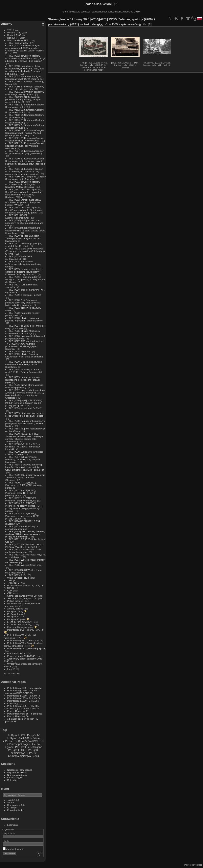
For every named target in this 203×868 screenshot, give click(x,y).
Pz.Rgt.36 (34, 750)
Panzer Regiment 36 (18, 716)
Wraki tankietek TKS (18, 40)
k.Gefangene (35, 747)
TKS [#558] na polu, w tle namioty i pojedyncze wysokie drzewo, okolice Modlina (25, 423)
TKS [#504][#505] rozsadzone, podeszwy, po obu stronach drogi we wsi (24, 223)
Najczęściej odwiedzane (20, 770)
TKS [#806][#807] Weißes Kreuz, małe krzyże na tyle (24, 571)
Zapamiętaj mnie (13, 849)
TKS (42, 741)
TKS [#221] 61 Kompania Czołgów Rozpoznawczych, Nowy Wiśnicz (25, 139)
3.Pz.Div (32, 753)
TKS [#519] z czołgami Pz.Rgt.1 (25, 295)
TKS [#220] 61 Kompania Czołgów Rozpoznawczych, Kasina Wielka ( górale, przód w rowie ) (25, 133)
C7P (10, 593)
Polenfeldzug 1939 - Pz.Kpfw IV (24, 698)
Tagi (10, 800)
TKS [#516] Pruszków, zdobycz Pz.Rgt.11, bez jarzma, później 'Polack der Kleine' (25, 279)
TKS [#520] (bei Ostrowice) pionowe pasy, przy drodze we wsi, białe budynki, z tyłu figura (23, 303)
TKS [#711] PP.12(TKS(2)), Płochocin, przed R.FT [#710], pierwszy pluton (21, 493)
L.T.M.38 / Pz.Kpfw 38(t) (20, 624)
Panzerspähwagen (17, 627)
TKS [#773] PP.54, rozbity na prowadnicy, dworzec (22, 528)
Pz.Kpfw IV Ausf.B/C (26, 741)
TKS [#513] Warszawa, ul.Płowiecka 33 (19, 258)
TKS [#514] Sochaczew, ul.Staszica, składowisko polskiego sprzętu (23, 264)
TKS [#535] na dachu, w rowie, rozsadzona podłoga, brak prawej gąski (23, 380)
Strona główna (58, 19)
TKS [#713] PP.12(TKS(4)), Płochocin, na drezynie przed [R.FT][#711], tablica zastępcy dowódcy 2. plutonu (24, 507)
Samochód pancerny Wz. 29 (22, 596)
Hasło (6, 841)
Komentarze (14, 805)
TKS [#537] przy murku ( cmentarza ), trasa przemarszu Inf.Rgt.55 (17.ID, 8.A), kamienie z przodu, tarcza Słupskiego (25, 394)
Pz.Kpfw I (12, 611)
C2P (10, 591)
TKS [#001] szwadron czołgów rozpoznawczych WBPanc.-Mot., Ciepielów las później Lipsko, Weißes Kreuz (24, 49)
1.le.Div (36, 744)
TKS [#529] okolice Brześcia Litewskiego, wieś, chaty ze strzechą (24, 355)
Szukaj (11, 802)
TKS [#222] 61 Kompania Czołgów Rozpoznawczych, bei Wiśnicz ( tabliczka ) (25, 146)
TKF (10, 580)
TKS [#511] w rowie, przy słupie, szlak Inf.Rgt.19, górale (24, 245)
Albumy (7, 24)
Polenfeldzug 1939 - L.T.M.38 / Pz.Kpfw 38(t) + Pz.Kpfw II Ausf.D (21, 707)
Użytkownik (9, 833)
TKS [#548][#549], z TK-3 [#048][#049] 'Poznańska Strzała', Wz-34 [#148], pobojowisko (24, 403)
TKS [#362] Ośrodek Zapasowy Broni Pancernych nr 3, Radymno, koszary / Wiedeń (23, 202)
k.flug (36, 756)
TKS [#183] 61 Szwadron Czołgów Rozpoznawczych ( (25, 116)
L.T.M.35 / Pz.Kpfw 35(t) (20, 622)
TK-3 (24, 750)
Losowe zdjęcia (15, 778)
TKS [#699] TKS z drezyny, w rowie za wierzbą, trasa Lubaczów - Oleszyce (25, 477)
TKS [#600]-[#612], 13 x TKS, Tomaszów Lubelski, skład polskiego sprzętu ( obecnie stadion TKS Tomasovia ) (24, 438)
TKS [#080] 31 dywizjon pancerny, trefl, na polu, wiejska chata (25, 88)
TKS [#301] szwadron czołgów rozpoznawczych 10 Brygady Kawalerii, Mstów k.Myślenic (23, 184)
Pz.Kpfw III (13, 616)
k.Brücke (35, 738)
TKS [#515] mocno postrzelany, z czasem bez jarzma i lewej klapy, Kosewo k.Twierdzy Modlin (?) (24, 272)
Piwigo (199, 865)
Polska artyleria (15, 601)
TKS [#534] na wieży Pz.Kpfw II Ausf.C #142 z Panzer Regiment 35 (24, 371)
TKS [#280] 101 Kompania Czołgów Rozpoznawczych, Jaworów (25, 178)
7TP (9, 30)
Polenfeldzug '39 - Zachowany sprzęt (26, 648)
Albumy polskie (15, 609)
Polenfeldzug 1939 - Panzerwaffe (24, 688)
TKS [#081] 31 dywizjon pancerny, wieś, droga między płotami (25, 93)
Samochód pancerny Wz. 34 (22, 598)
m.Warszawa (18, 753)
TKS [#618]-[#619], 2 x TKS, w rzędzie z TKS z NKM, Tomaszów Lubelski (23, 447)
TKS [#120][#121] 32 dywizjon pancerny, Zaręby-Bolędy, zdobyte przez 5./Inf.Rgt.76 (23, 99)
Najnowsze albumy (17, 775)
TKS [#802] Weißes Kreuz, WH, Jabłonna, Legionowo (23, 551)
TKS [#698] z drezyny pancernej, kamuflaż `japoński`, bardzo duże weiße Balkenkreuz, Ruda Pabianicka (25, 467)
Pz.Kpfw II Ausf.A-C (18, 738)
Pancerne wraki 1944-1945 (21, 656)
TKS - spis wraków (18, 43)
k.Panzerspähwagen (18, 744)
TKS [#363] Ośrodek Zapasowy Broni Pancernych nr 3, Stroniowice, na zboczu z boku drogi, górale (24, 210)
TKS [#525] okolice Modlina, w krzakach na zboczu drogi (23, 332)
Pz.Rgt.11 (13, 750)
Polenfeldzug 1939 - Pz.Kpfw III (24, 696)
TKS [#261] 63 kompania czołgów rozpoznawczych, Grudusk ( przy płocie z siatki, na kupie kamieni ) (24, 171)
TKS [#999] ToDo (18, 575)
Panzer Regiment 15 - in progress (25, 714)
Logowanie (13, 825)
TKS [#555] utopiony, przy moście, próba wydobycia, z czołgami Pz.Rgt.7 (25, 414)
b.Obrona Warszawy (20, 756)
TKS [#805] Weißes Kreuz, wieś (25, 565)
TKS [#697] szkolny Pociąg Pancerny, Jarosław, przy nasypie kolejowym (23, 459)
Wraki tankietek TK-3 (18, 578)
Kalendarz (13, 780)
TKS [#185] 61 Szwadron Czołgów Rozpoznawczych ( (25, 126)
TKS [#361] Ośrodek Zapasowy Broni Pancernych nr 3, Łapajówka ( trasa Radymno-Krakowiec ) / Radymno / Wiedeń (24, 193)
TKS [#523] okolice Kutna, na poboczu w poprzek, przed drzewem (24, 319)
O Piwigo (12, 808)
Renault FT (13, 38)
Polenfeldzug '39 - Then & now (23, 640)
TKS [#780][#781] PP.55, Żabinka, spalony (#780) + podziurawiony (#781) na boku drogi (25, 534)
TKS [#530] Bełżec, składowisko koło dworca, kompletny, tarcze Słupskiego (24, 364)
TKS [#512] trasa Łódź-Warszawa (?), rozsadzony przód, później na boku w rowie (25, 251)
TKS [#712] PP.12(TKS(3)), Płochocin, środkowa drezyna (21, 499)
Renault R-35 (14, 35)
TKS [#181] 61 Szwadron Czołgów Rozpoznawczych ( (25, 106)
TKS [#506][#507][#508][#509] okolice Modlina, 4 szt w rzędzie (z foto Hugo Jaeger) (25, 231)
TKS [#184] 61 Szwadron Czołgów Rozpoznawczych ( (25, 121)
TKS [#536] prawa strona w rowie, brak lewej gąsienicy (24, 386)
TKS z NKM (13, 583)
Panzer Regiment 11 (18, 711)
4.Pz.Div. (8, 741)
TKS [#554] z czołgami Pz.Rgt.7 (25, 408)
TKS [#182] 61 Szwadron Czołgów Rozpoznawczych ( (25, 111)
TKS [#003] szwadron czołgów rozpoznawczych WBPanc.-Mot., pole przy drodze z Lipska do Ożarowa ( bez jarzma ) (25, 70)
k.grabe (9, 747)
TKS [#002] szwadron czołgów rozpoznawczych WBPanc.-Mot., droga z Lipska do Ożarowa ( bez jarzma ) (25, 58)
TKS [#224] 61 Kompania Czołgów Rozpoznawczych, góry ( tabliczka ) (25, 152)
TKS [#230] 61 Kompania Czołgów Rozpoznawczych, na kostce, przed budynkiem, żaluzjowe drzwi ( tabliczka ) (25, 162)
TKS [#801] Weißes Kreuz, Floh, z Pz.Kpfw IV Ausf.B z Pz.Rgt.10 (25, 546)
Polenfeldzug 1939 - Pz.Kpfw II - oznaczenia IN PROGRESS (22, 692)
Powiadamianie (15, 810)
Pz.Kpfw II (13, 614)
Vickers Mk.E (14, 33)
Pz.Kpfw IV (13, 619)
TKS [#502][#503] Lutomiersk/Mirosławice (17, 216)
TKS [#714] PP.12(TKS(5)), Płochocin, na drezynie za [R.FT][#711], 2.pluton (22, 516)
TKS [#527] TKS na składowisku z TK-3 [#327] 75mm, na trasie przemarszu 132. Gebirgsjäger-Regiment (25, 345)
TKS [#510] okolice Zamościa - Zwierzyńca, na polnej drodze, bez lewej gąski (23, 238)
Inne (10, 669)
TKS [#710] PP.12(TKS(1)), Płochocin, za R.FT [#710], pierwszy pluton (24, 485)
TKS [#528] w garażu (20, 351)
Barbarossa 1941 (16, 653)
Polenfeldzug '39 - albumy (21, 630)
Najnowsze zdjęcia (17, 772)
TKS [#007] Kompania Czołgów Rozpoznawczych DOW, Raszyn (23, 78)
